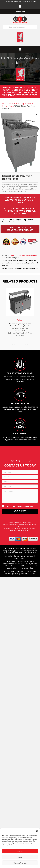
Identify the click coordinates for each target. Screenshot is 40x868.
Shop (11, 103)
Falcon (17, 103)
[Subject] (20, 477)
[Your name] (20, 472)
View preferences (20, 863)
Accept (20, 851)
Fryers (11, 106)
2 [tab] (15, 344)
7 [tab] (25, 344)
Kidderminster (20, 556)
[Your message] (20, 496)
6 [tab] (23, 344)
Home (5, 103)
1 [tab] (13, 344)
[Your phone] (20, 486)
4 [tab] (19, 344)
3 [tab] (17, 344)
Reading (16, 558)
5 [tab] (21, 344)
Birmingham (9, 556)
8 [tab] (28, 344)
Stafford (24, 558)
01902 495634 (27, 208)
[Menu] (20, 6)
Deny (20, 857)
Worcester (30, 556)
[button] (37, 831)
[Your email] (20, 482)
